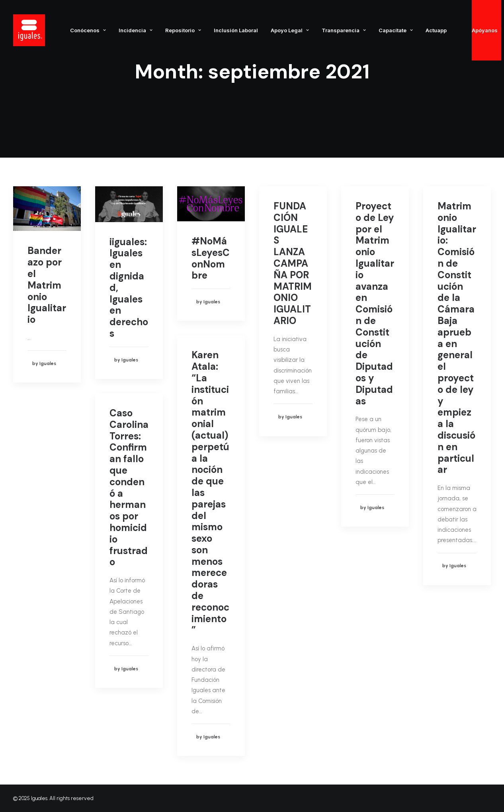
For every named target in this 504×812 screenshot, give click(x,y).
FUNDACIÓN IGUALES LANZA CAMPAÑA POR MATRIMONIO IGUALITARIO (293, 263)
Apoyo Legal (290, 30)
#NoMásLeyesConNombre (211, 258)
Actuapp (436, 30)
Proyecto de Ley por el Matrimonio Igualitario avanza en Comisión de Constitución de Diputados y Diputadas (375, 304)
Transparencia (344, 30)
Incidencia (136, 30)
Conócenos (88, 30)
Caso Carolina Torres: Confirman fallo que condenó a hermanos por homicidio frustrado (129, 487)
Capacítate (396, 30)
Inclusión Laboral (236, 30)
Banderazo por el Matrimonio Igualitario (47, 285)
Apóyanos (485, 30)
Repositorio (183, 30)
